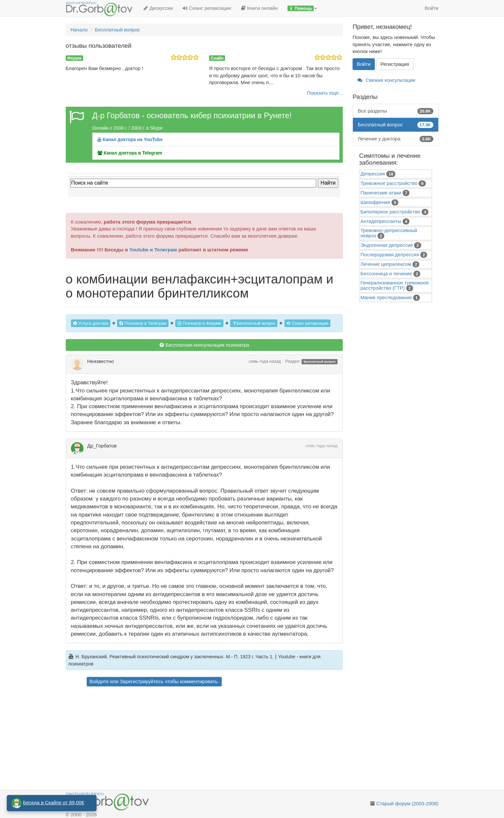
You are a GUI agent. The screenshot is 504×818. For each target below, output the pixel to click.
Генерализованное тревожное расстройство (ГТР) (395, 285)
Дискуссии (158, 8)
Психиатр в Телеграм (143, 323)
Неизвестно (101, 361)
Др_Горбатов (102, 446)
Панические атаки (381, 193)
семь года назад (265, 361)
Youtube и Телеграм (153, 250)
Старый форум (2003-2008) (408, 803)
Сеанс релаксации (207, 8)
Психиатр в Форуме (199, 323)
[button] (302, 8)
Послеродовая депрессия (390, 254)
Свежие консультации (386, 80)
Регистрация (395, 64)
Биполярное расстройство (390, 212)
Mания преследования (386, 297)
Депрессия (373, 174)
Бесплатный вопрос (254, 323)
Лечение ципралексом (386, 264)
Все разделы (396, 111)
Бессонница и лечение (386, 273)
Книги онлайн (259, 8)
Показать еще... (325, 93)
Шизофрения (375, 202)
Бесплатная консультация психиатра (204, 345)
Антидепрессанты (381, 221)
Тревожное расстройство (389, 183)
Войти (432, 8)
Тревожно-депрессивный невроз (389, 233)
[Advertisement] (216, 739)
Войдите (99, 681)
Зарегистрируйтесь (141, 681)
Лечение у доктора (396, 139)
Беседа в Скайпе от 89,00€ (53, 802)
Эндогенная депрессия (387, 245)
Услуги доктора (91, 323)
